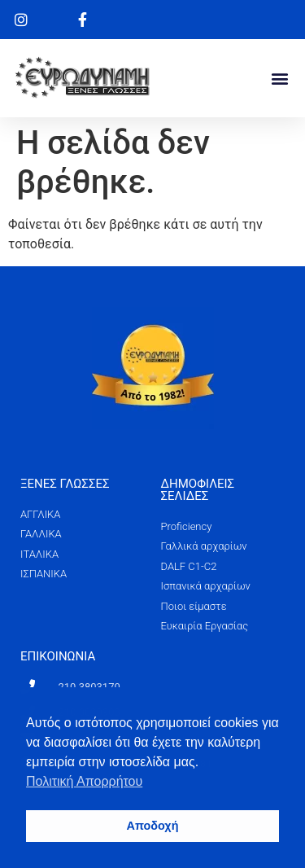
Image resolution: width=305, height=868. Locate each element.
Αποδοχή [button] (153, 826)
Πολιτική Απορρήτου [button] (84, 781)
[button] (279, 78)
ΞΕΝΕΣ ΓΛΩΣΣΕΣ (65, 484)
